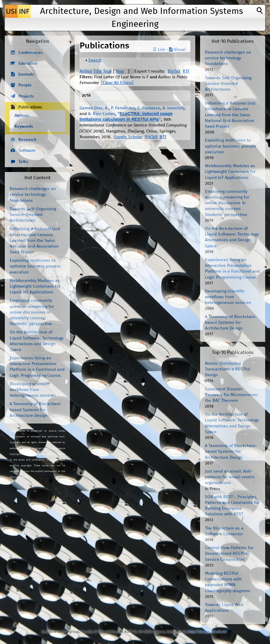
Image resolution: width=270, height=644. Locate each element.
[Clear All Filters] (117, 83)
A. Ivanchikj (173, 108)
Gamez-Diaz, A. (94, 108)
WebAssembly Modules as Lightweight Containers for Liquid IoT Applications (35, 286)
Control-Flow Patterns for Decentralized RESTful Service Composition (229, 554)
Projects (26, 96)
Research (27, 140)
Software (27, 151)
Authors (22, 116)
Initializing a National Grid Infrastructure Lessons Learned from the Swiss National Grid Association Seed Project (35, 241)
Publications (30, 107)
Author (86, 71)
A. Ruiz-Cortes (102, 114)
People (25, 85)
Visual (177, 50)
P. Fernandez (123, 108)
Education (28, 64)
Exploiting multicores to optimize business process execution (35, 266)
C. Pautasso (149, 108)
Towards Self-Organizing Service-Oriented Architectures (33, 215)
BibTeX (174, 71)
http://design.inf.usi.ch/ (207, 632)
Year (120, 71)
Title (98, 71)
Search (95, 60)
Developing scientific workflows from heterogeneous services (33, 390)
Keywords (24, 127)
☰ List (159, 50)
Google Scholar (128, 137)
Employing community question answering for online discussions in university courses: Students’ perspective (32, 312)
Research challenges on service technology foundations (33, 195)
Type (107, 71)
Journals (26, 74)
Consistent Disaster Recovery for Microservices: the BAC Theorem (232, 395)
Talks (23, 162)
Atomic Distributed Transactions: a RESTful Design (228, 369)
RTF (186, 71)
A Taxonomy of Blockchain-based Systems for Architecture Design (36, 410)
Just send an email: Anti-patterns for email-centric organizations (230, 477)
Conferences (30, 53)
